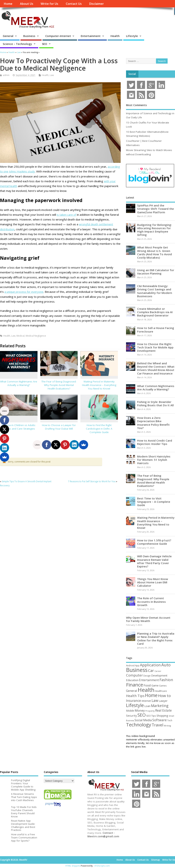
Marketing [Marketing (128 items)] (160, 706)
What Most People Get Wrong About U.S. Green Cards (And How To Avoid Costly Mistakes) (154, 252)
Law (52, 75)
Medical (21, 336)
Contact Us (74, 4)
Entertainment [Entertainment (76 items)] (149, 680)
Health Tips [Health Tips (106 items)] (135, 696)
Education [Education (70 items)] (132, 680)
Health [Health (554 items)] (146, 690)
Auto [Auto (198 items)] (166, 665)
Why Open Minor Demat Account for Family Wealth (148, 619)
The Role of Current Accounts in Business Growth (151, 601)
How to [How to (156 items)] (164, 696)
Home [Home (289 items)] (151, 695)
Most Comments (136, 105)
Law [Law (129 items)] (155, 700)
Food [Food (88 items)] (147, 685)
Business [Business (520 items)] (137, 670)
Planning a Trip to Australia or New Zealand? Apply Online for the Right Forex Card (156, 639)
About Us (27, 4)
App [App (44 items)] (137, 665)
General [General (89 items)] (132, 691)
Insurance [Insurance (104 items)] (134, 701)
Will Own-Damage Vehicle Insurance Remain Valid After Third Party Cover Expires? (154, 561)
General (8, 36)
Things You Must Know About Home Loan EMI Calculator (153, 582)
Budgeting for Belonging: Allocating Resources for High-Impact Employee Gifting (154, 230)
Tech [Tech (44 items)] (170, 720)
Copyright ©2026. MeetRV (14, 860)
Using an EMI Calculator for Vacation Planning (156, 272)
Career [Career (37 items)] (158, 671)
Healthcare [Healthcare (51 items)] (161, 691)
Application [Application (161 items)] (150, 665)
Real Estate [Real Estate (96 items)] (163, 710)
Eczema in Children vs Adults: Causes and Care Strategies (19, 427)
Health (115, 36)
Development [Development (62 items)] (159, 675)
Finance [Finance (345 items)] (135, 685)
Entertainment (91, 36)
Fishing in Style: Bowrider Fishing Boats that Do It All (155, 404)
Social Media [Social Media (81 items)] (143, 720)
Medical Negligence (36, 336)
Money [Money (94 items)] (140, 710)
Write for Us (49, 4)
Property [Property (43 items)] (150, 711)
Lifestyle (132, 36)
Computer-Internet (58, 36)
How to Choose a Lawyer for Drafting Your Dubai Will (59, 427)
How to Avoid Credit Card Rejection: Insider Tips (155, 442)
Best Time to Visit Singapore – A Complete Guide (154, 502)
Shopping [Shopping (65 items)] (162, 716)
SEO (45, 44)
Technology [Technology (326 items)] (139, 725)
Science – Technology (17, 44)
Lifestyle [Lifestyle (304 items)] (135, 705)
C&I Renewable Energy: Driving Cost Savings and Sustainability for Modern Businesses (155, 291)
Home (8, 4)
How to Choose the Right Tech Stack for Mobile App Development (155, 347)
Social (132, 74)
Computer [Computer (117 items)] (134, 675)
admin (6, 75)
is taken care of (66, 215)
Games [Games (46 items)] (163, 686)
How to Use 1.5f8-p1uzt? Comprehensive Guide (154, 542)
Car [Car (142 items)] (151, 671)
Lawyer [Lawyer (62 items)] (163, 701)
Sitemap (156, 860)
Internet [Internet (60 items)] (146, 701)
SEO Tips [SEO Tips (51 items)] (151, 716)
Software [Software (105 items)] (159, 720)
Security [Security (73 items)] (131, 716)
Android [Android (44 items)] (130, 665)
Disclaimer (96, 4)
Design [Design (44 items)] (147, 676)
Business (29, 36)
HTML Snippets (73, 866)
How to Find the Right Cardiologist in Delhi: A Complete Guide (99, 429)
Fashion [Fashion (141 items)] (166, 680)
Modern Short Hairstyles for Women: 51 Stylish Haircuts (154, 460)
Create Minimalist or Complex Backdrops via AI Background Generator (155, 312)
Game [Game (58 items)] (155, 685)
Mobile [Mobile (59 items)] (130, 711)
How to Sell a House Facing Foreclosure (156, 330)
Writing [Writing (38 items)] (167, 726)
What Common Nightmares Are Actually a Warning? (19, 383)
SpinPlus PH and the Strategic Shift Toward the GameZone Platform (156, 209)
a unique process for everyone (24, 292)
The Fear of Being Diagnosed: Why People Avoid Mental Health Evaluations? (59, 385)
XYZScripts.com (102, 866)
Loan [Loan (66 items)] (147, 706)
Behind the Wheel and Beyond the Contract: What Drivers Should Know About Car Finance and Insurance (156, 368)
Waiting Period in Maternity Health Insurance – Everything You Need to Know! (99, 385)
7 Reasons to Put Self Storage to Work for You (92, 481)
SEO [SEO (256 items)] (142, 715)
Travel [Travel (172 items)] (158, 725)
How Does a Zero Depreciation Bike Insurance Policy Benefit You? (153, 423)
